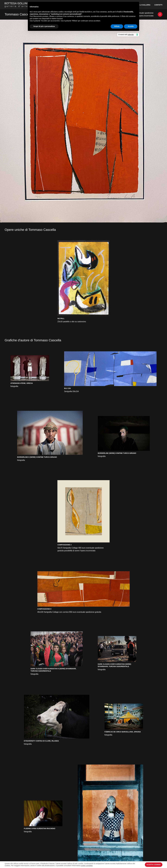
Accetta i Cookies (154, 865)
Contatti (158, 5)
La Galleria (145, 5)
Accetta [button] (131, 26)
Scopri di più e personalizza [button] (44, 26)
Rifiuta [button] (117, 26)
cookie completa (87, 866)
